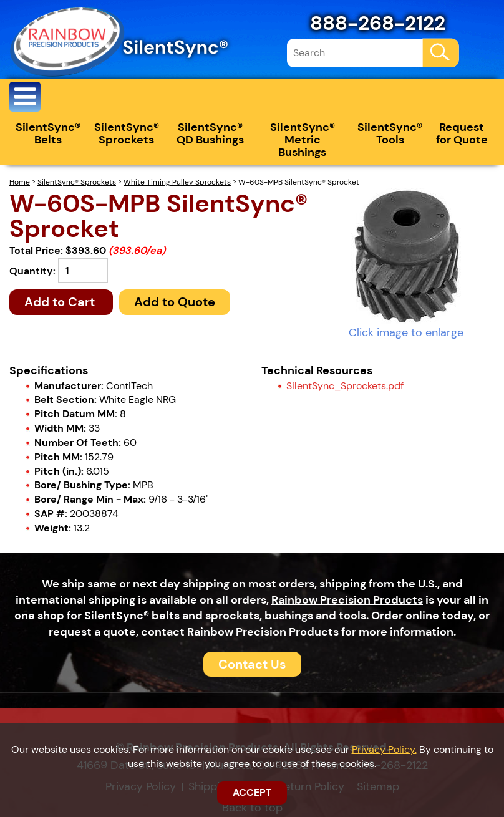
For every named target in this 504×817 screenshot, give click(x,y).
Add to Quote (175, 302)
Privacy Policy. (384, 749)
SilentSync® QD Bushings (210, 133)
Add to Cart (61, 302)
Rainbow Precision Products (347, 600)
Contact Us (252, 664)
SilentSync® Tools (390, 133)
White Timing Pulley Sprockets (177, 182)
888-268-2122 (378, 23)
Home (20, 182)
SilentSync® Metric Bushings (303, 140)
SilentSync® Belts (48, 133)
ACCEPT (252, 792)
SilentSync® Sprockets (127, 133)
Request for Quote (462, 133)
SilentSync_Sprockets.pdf (345, 386)
